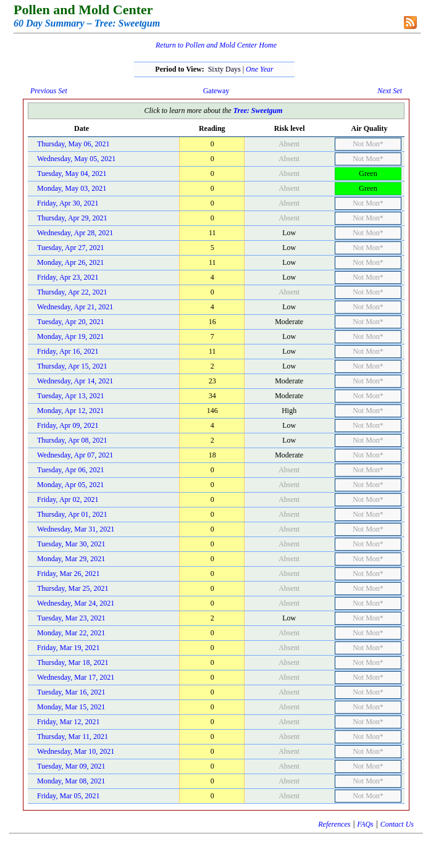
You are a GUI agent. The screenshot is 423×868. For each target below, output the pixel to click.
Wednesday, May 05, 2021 (76, 159)
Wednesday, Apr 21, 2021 (75, 307)
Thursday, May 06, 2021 (73, 144)
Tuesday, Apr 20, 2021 (70, 322)
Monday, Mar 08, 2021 (71, 781)
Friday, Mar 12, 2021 (69, 722)
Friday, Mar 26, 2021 (69, 574)
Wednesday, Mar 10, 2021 (76, 751)
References (334, 824)
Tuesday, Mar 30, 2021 (71, 544)
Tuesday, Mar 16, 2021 (71, 692)
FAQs (365, 824)
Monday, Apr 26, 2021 (70, 262)
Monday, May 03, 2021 (72, 188)
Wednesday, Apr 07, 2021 (75, 455)
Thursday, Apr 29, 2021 (72, 218)
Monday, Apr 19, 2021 (70, 336)
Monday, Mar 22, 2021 (71, 633)
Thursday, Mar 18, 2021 (73, 662)
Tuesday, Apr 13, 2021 (70, 396)
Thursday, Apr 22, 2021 (72, 292)
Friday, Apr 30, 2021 (68, 203)
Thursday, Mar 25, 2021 (73, 588)
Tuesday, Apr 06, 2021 (70, 470)
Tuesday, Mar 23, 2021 (71, 618)
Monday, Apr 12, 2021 (70, 411)
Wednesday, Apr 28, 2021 (75, 233)
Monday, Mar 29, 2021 (71, 559)
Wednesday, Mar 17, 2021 (76, 677)
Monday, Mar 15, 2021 (71, 707)
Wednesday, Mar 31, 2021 (76, 529)
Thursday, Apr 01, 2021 (72, 514)
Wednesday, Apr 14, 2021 (75, 381)
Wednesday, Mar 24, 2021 (76, 603)
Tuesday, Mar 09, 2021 (71, 766)
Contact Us (397, 824)
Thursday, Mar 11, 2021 (73, 737)
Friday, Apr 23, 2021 (68, 277)
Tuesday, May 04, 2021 (72, 173)
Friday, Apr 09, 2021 (68, 425)
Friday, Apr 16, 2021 (68, 351)
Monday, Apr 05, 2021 (70, 485)
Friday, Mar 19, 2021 (69, 648)
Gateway (216, 91)
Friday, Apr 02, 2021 (68, 499)
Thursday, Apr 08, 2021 (72, 440)
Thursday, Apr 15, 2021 (72, 366)
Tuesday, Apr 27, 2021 (70, 248)
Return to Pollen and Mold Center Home (216, 45)
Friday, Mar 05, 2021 (69, 796)
